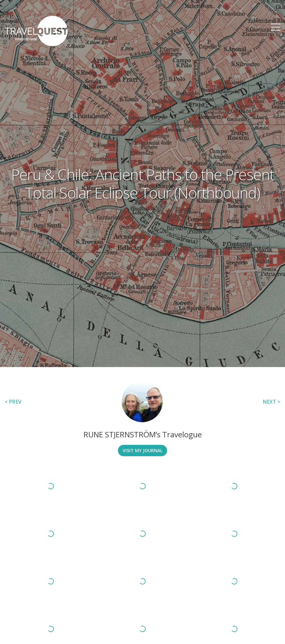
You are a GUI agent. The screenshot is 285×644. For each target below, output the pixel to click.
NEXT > (271, 402)
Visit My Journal (142, 450)
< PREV (13, 402)
